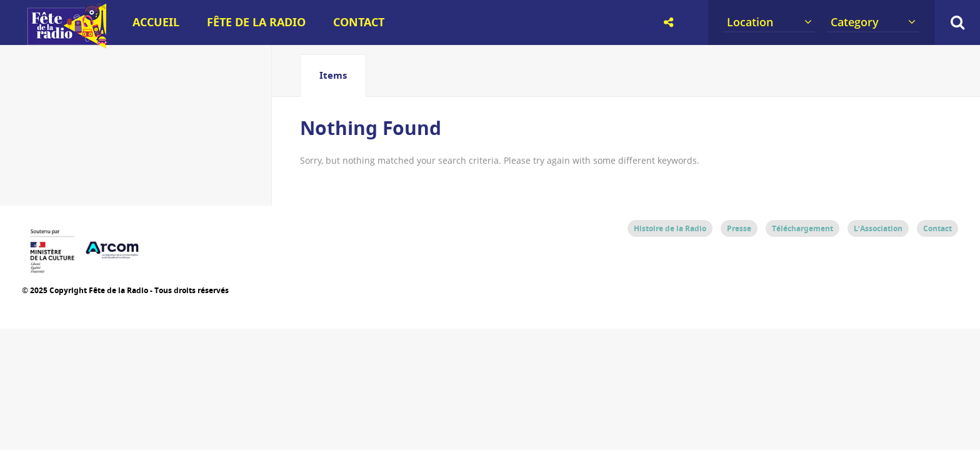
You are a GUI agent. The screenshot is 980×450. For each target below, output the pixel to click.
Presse (739, 228)
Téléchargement (802, 228)
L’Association (878, 228)
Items (333, 75)
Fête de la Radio (256, 22)
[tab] (333, 76)
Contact (359, 22)
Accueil (156, 22)
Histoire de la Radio (670, 228)
